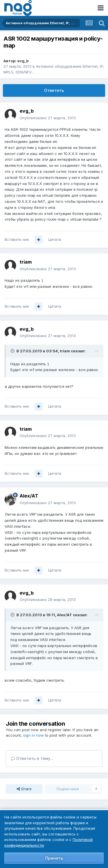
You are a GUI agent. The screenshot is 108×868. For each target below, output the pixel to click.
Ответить (54, 90)
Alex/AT (29, 496)
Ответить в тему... (32, 758)
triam (26, 262)
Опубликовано (48, 118)
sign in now (33, 735)
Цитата (55, 239)
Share (24, 789)
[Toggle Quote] (13, 351)
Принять (54, 858)
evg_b (23, 61)
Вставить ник (17, 239)
